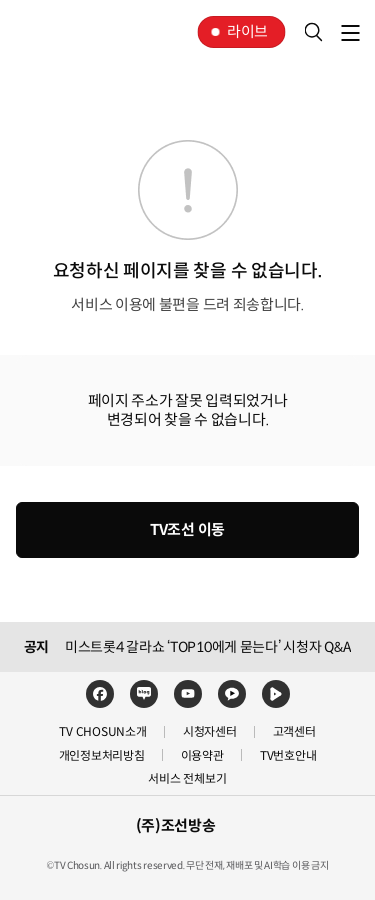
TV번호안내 (288, 755)
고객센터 (294, 731)
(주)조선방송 (176, 825)
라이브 (247, 31)
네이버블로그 (144, 694)
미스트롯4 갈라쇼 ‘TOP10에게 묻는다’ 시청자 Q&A (208, 647)
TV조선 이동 (187, 529)
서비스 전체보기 (187, 778)
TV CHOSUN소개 (102, 731)
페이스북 (100, 694)
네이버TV (276, 694)
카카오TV (232, 694)
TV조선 (78, 32)
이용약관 (202, 755)
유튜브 (188, 694)
